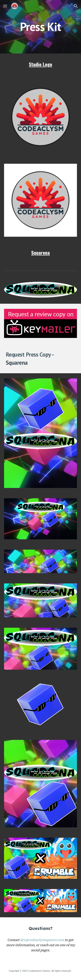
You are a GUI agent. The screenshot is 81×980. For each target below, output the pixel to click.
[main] (40, 27)
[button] (5, 6)
